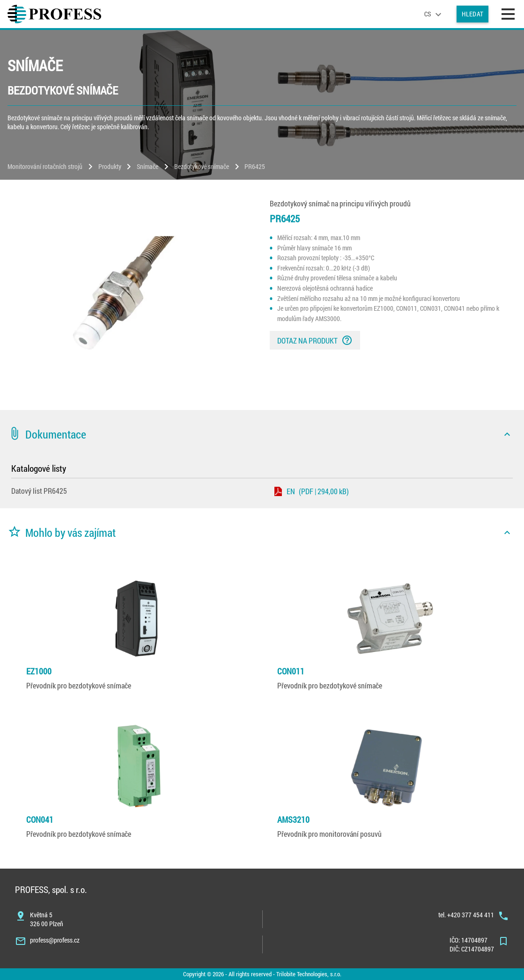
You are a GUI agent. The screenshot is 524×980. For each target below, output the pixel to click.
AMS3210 (293, 819)
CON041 (40, 819)
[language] (434, 14)
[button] (262, 434)
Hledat (472, 14)
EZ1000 (39, 671)
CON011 (291, 671)
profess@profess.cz (55, 940)
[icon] (507, 434)
